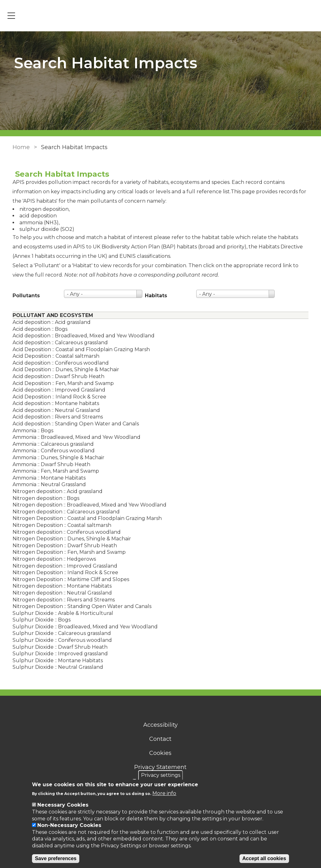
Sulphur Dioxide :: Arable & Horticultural (60, 613)
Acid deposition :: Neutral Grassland (54, 410)
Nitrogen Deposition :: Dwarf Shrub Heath (62, 546)
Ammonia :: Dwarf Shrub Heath (49, 464)
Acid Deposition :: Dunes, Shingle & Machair (63, 369)
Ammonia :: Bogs (30, 431)
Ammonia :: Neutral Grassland (47, 484)
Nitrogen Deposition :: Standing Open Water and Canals (79, 606)
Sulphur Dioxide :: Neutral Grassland (55, 667)
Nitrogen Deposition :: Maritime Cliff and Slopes (68, 579)
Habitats (153, 296)
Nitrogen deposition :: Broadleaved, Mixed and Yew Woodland (87, 505)
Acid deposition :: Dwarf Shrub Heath (56, 376)
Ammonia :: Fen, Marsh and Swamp (53, 471)
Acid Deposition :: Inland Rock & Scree (57, 397)
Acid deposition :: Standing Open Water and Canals (73, 424)
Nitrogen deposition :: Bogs (43, 498)
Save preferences (56, 858)
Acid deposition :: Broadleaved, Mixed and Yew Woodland (81, 336)
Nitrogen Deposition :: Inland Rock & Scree (63, 572)
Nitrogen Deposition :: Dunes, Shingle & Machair (69, 539)
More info (164, 793)
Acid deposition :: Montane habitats (53, 403)
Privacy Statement (161, 767)
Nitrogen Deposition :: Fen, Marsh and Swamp (67, 552)
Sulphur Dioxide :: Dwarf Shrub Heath (58, 647)
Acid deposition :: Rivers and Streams (55, 417)
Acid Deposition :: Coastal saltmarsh (53, 356)
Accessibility (160, 725)
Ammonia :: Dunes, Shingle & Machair (56, 457)
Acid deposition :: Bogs (37, 329)
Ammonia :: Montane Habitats (47, 478)
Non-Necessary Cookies (69, 825)
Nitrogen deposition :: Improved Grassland (62, 566)
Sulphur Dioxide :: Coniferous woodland (60, 640)
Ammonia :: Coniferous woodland (51, 451)
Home (19, 147)
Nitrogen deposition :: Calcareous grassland (64, 512)
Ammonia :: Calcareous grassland (51, 444)
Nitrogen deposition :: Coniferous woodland (64, 532)
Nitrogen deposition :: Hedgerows (52, 559)
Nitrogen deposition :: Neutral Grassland (60, 593)
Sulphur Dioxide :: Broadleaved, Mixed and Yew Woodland (83, 627)
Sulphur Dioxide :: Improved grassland (58, 654)
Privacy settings (161, 775)
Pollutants (24, 296)
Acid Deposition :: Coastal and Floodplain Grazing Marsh (79, 349)
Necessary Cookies (63, 805)
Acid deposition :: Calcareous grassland (58, 343)
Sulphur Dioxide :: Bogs (39, 620)
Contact (161, 739)
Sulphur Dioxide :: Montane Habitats (55, 660)
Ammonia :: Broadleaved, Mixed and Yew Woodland (74, 437)
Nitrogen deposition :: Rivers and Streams (61, 600)
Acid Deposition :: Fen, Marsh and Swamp (61, 383)
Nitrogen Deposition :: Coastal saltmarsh (59, 525)
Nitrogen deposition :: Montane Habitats (60, 586)
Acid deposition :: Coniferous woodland (58, 363)
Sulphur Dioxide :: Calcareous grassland (59, 633)
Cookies (161, 753)
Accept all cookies (264, 858)
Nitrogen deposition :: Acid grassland (55, 491)
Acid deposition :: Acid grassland (49, 322)
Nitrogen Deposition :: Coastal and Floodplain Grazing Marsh (85, 518)
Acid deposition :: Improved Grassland (56, 390)
